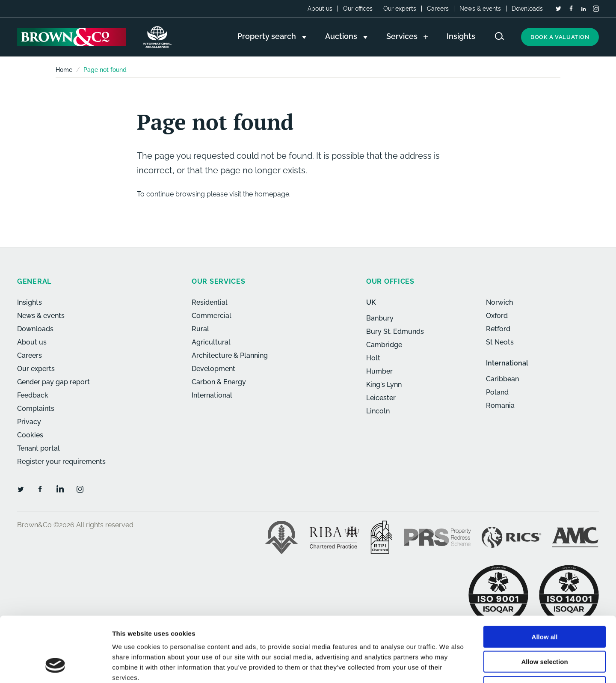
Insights (30, 302)
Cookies (30, 435)
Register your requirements (61, 462)
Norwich (499, 302)
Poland (497, 392)
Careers (438, 9)
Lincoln (378, 411)
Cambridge (384, 345)
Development (213, 369)
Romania (500, 405)
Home (64, 70)
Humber (379, 371)
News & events (480, 9)
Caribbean (502, 379)
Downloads (527, 9)
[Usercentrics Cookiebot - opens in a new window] (55, 666)
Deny (545, 628)
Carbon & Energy (219, 382)
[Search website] (500, 36)
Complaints (36, 408)
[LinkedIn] (583, 9)
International (212, 395)
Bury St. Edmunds (395, 331)
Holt (373, 358)
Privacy (29, 422)
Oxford (497, 316)
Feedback (33, 395)
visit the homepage (259, 194)
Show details (449, 666)
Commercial (212, 316)
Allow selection (544, 604)
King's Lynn (384, 385)
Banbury (380, 318)
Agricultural (211, 342)
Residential (210, 302)
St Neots (500, 342)
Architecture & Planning (230, 355)
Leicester (381, 398)
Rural (200, 329)
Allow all (545, 578)
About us (320, 9)
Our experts (400, 9)
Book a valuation (560, 37)
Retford (498, 329)
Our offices (358, 9)
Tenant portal (38, 448)
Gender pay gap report (53, 382)
